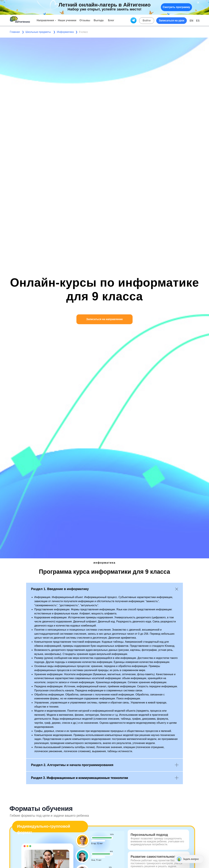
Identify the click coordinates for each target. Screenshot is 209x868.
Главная (15, 32)
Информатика (65, 32)
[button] (172, 21)
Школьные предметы (38, 32)
